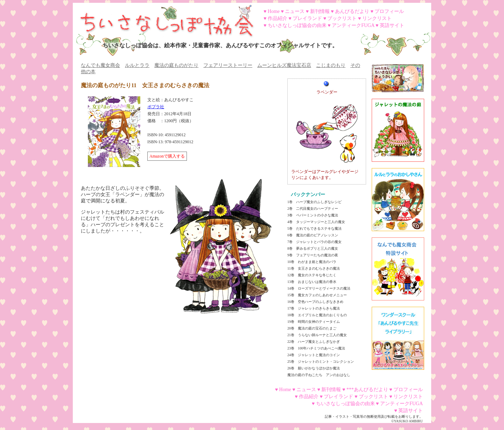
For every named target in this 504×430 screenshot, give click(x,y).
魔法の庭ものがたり (176, 65)
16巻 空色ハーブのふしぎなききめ (315, 302)
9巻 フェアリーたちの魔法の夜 (313, 255)
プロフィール (389, 11)
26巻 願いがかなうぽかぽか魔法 (314, 368)
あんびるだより (352, 11)
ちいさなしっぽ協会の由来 (297, 25)
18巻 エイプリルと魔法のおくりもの (317, 315)
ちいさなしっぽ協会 (164, 19)
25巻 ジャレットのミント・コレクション (321, 362)
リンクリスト (377, 18)
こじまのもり (331, 65)
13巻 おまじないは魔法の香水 (312, 282)
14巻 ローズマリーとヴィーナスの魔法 (319, 288)
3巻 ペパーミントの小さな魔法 (313, 215)
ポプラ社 (156, 107)
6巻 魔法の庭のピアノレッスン (313, 235)
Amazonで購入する (167, 156)
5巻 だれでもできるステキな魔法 (314, 228)
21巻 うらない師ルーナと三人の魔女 (317, 335)
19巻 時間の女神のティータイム (314, 322)
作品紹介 (278, 18)
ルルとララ (137, 65)
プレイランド (307, 18)
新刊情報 (320, 11)
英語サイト (392, 25)
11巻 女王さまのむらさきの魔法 (314, 268)
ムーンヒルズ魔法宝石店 (284, 65)
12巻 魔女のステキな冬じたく (312, 275)
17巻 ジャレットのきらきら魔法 (314, 308)
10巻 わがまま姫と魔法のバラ (312, 262)
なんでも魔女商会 (100, 65)
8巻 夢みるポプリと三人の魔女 (313, 248)
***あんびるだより (367, 390)
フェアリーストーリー (228, 65)
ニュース (295, 11)
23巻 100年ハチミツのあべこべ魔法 (316, 348)
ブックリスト (342, 18)
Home (274, 11)
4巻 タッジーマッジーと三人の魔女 (316, 222)
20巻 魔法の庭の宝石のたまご (312, 328)
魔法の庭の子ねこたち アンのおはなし (319, 375)
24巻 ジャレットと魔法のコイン (314, 355)
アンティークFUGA (353, 25)
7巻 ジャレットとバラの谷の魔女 (314, 242)
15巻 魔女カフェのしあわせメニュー (317, 295)
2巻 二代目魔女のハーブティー (313, 209)
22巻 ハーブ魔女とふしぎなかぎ (314, 342)
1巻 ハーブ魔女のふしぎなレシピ (314, 202)
